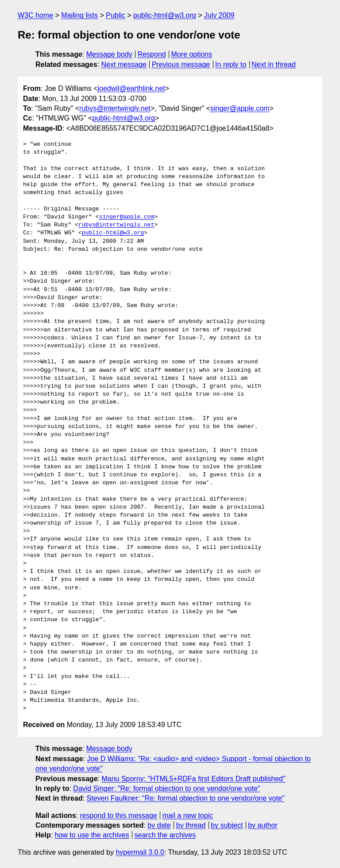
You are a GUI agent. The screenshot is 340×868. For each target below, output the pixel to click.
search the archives (165, 835)
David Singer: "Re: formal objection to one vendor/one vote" (166, 788)
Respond (152, 54)
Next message (124, 64)
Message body (109, 54)
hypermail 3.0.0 (140, 852)
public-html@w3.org (165, 15)
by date (159, 825)
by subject (227, 825)
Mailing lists (79, 15)
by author (263, 825)
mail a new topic (188, 815)
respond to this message (118, 815)
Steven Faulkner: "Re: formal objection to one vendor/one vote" (186, 798)
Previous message (181, 64)
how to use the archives (92, 835)
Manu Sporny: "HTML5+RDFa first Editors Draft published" (193, 779)
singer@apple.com (240, 108)
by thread (191, 825)
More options (192, 54)
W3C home (35, 15)
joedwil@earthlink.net (131, 88)
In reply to (231, 64)
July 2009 (219, 15)
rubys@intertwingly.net (115, 108)
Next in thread (274, 64)
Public (116, 15)
